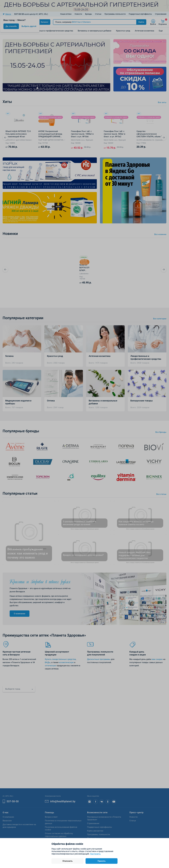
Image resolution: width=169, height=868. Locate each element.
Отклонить (67, 861)
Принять (102, 861)
